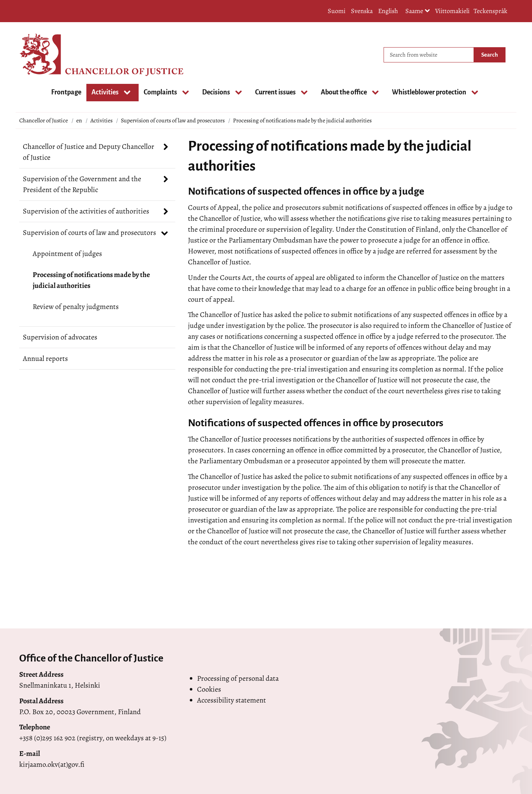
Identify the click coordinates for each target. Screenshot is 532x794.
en (79, 121)
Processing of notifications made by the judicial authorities (91, 280)
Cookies (209, 689)
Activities (101, 121)
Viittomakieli (452, 11)
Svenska (362, 11)
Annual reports (45, 359)
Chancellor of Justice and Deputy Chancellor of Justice (89, 152)
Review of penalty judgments (76, 307)
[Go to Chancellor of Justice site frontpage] (48, 55)
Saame (418, 11)
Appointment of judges (67, 254)
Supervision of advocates (60, 337)
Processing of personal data (238, 678)
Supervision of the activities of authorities (86, 211)
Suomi (337, 11)
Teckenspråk (490, 11)
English (388, 11)
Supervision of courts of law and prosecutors (173, 121)
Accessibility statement (232, 700)
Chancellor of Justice (44, 121)
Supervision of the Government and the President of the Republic (82, 184)
